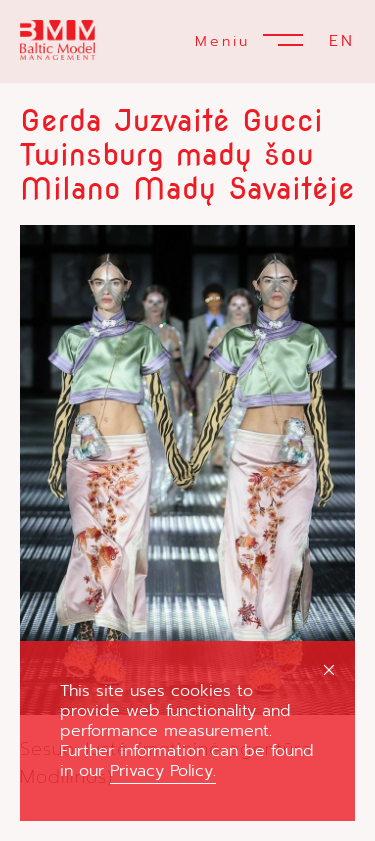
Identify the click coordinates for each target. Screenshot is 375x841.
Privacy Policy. (163, 771)
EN (342, 41)
